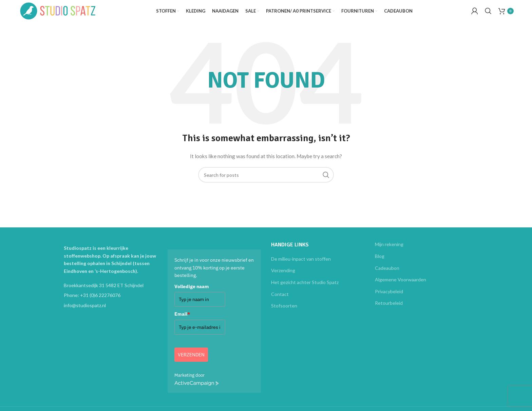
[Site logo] (69, 14)
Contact (280, 301)
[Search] (488, 15)
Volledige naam (192, 293)
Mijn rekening (389, 251)
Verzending (283, 277)
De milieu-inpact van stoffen (301, 266)
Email (182, 321)
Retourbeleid (389, 310)
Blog (380, 263)
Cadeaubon (387, 275)
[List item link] (111, 302)
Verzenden (191, 361)
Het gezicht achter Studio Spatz (305, 289)
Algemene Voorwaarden (401, 286)
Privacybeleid (389, 298)
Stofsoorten (284, 312)
